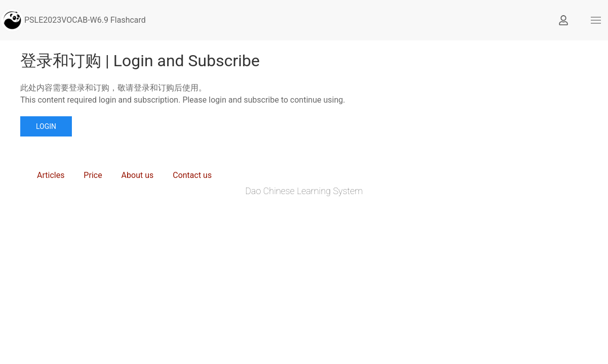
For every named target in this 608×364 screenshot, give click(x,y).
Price (93, 175)
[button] (596, 20)
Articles (51, 175)
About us (138, 175)
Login (46, 126)
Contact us (192, 175)
